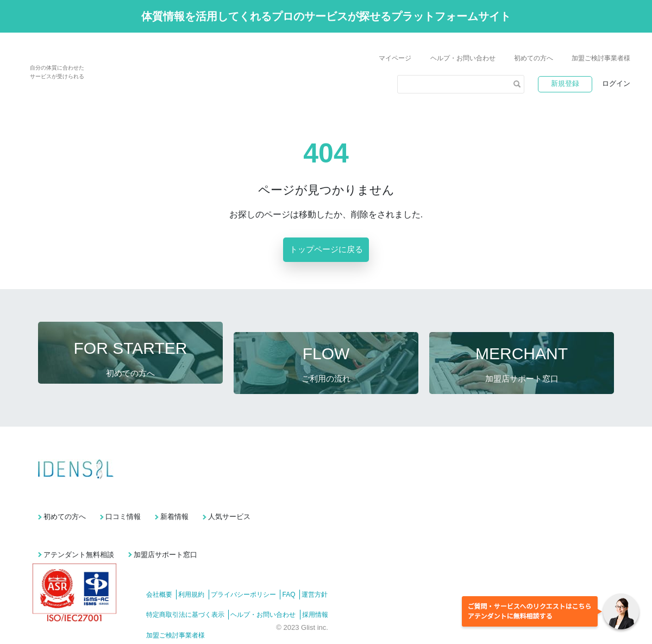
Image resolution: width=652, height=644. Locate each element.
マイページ (395, 58)
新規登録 (565, 83)
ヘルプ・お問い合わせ (463, 58)
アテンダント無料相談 (79, 525)
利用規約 (199, 565)
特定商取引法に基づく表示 (185, 585)
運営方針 (344, 565)
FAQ (311, 565)
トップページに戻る (326, 249)
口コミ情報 (149, 497)
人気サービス (308, 497)
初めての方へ (534, 58)
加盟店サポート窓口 (192, 525)
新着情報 (227, 497)
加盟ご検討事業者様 (601, 58)
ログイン (616, 83)
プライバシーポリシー (258, 565)
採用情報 (330, 585)
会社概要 (159, 565)
